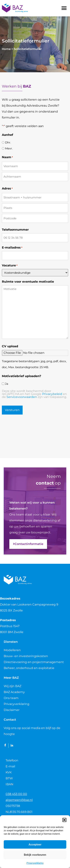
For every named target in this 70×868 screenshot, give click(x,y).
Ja (7, 384)
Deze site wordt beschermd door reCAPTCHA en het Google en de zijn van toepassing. (34, 394)
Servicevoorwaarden (22, 397)
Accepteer (35, 845)
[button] (64, 820)
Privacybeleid (52, 394)
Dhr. (8, 142)
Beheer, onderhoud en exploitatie (29, 668)
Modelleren (12, 650)
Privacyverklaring (35, 863)
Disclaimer (12, 710)
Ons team (11, 698)
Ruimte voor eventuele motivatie (28, 282)
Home (6, 49)
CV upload (10, 346)
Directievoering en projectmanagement (34, 662)
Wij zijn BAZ (13, 686)
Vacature (10, 265)
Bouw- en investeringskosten (26, 656)
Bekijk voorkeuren (35, 855)
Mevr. (9, 148)
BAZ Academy (14, 692)
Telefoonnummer (15, 230)
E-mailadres (12, 248)
